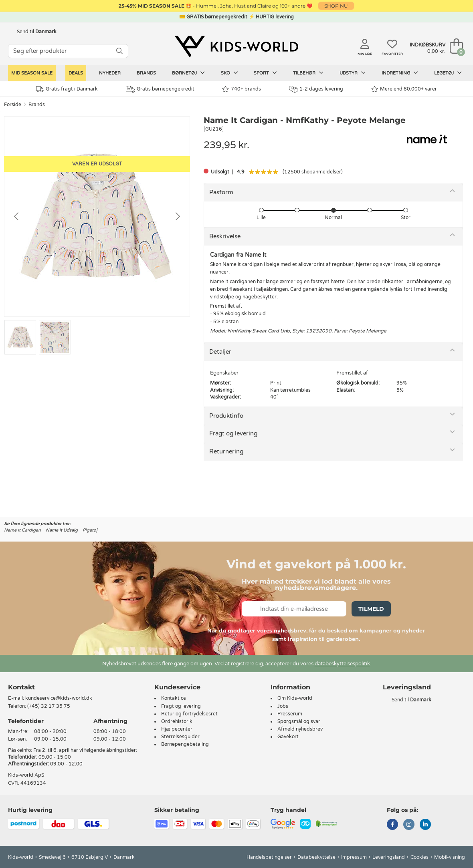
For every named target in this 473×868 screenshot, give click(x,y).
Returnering (226, 451)
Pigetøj (90, 530)
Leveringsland (389, 857)
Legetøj (448, 73)
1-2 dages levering (316, 89)
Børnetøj (188, 73)
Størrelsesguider (180, 737)
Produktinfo (226, 416)
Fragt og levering (233, 433)
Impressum (354, 857)
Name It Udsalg (62, 530)
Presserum (290, 714)
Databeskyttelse (316, 857)
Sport (265, 73)
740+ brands (242, 89)
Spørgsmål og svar (299, 721)
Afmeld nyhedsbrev (300, 729)
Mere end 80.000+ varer (404, 89)
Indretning (400, 73)
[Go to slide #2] (55, 337)
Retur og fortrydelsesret (189, 714)
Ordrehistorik (177, 721)
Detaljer (220, 352)
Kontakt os (174, 698)
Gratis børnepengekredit (160, 89)
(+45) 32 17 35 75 (49, 706)
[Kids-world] (236, 47)
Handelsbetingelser (269, 857)
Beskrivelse (225, 236)
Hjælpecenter (177, 729)
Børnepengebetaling (185, 744)
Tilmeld (371, 609)
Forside (13, 105)
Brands (146, 73)
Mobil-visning (450, 857)
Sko (229, 73)
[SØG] (119, 51)
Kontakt (21, 687)
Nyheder (110, 73)
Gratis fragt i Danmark (67, 89)
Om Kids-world (295, 698)
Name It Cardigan (22, 530)
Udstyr (353, 73)
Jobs (283, 706)
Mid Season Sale (32, 73)
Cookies (419, 857)
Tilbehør (308, 73)
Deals (76, 73)
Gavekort (288, 737)
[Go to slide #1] (20, 337)
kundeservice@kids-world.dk (59, 698)
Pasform (221, 192)
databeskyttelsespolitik (342, 664)
